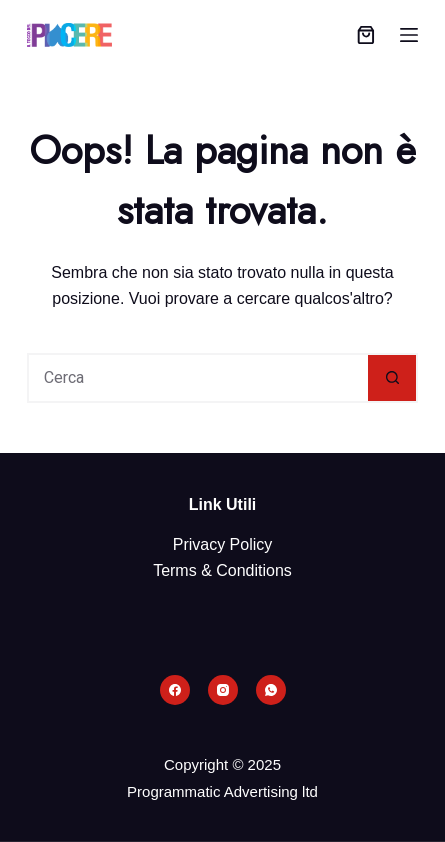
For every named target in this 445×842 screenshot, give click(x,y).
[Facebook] (175, 690)
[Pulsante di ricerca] (393, 378)
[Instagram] (223, 690)
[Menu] (409, 35)
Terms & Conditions (222, 570)
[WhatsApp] (271, 690)
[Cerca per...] (198, 378)
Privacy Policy (223, 544)
